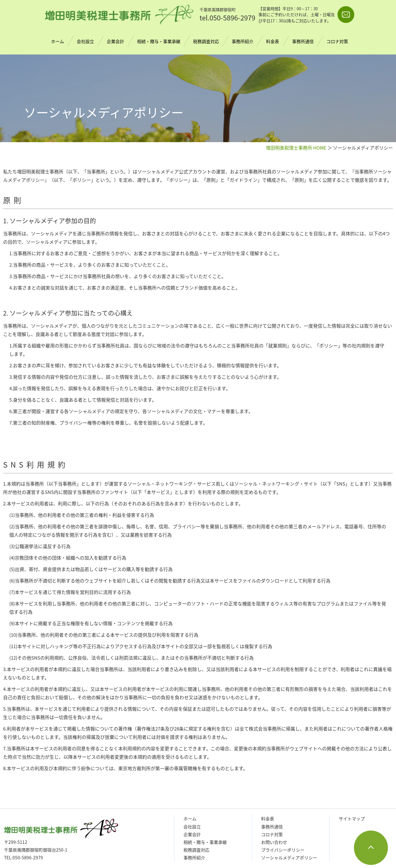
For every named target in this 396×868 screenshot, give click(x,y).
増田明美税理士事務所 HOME (296, 148)
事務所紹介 (243, 41)
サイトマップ (352, 818)
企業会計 (116, 41)
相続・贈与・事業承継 (159, 41)
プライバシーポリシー (283, 850)
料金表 (273, 41)
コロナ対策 (337, 41)
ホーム (58, 41)
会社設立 (85, 41)
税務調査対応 (206, 41)
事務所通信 (303, 41)
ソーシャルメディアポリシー (289, 857)
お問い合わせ (274, 842)
